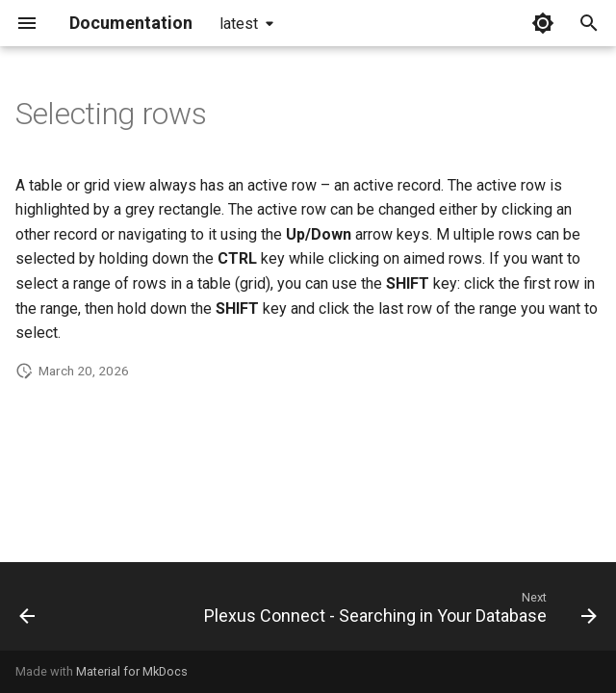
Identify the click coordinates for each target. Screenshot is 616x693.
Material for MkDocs (132, 671)
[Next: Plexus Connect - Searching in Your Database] (398, 612)
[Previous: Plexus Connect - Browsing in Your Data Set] (27, 612)
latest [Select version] (239, 24)
